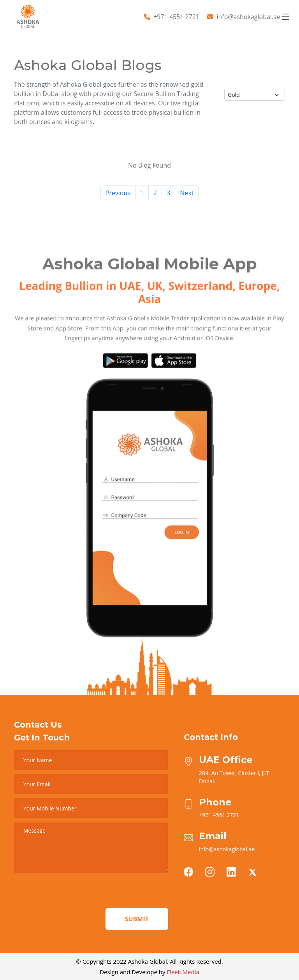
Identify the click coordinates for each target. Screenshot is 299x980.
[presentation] (73, 893)
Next (187, 193)
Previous (118, 193)
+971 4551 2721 (176, 17)
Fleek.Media (183, 972)
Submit (137, 919)
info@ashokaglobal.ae (248, 17)
